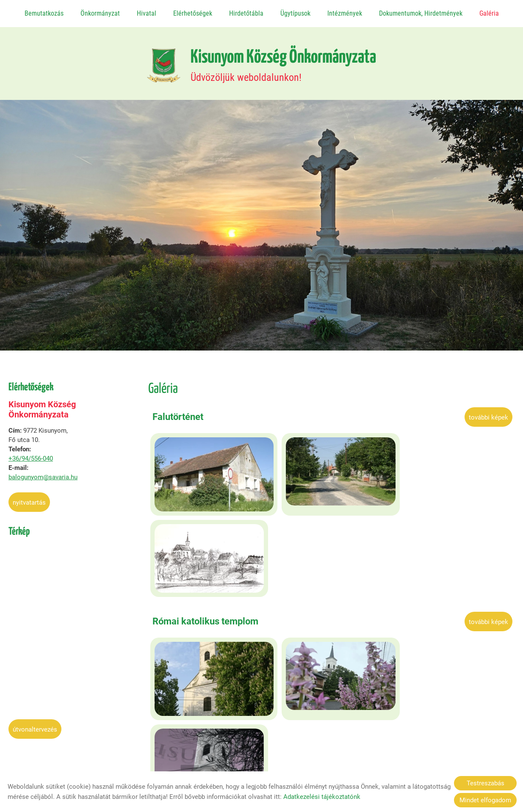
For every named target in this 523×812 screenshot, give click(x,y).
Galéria (489, 13)
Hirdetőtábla (246, 13)
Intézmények (344, 13)
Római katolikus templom (205, 531)
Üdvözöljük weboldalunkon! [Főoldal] (283, 62)
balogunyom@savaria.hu (43, 473)
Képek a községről (191, 648)
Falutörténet (178, 413)
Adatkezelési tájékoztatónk (322, 797)
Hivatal (147, 13)
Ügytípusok (295, 13)
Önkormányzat (100, 13)
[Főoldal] (161, 62)
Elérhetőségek (193, 13)
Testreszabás (486, 783)
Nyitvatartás (29, 499)
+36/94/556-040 (31, 455)
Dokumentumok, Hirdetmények (420, 13)
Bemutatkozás (44, 13)
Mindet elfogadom (485, 800)
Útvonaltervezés (35, 726)
